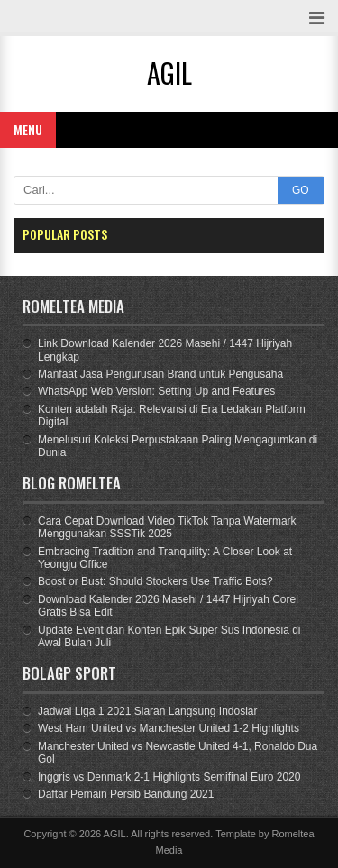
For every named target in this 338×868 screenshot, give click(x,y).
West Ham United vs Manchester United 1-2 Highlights (169, 728)
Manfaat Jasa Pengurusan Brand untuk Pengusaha (160, 374)
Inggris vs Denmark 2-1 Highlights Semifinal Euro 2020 (169, 777)
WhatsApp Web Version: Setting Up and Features (156, 391)
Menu (28, 129)
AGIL (115, 834)
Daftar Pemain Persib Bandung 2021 (126, 794)
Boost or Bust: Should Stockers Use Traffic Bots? (155, 581)
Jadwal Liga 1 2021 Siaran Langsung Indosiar (148, 711)
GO (301, 190)
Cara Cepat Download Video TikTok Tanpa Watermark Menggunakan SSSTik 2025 (167, 527)
